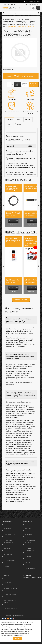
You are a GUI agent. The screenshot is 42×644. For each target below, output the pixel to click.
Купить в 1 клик (33, 84)
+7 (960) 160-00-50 (32, 4)
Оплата (33, 555)
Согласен (17, 639)
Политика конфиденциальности (32, 576)
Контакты (13, 553)
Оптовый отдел (16, 533)
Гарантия (13, 582)
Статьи (12, 565)
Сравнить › (13, 225)
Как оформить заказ (12, 600)
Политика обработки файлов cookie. (12, 635)
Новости (13, 527)
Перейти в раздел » (21, 300)
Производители (16, 607)
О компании (7, 521)
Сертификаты (15, 559)
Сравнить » (25, 84)
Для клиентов (28, 521)
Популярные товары (21, 232)
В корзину (18, 84)
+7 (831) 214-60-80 (10, 4)
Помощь (5, 575)
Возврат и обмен (16, 588)
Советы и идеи (15, 594)
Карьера (13, 547)
